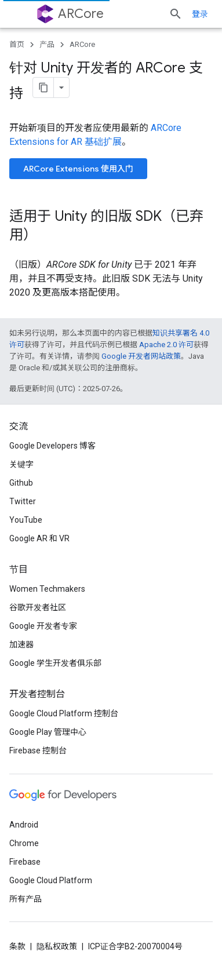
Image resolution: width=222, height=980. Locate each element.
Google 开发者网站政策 (141, 356)
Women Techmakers (47, 589)
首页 (17, 44)
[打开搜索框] (176, 14)
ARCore (81, 14)
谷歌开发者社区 (38, 607)
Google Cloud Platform (51, 880)
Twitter (23, 501)
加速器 (21, 644)
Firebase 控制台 (38, 751)
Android (24, 825)
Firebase (25, 862)
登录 (200, 14)
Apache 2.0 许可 (166, 345)
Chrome (24, 843)
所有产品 (26, 899)
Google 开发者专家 (43, 626)
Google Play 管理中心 (48, 732)
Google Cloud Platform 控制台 (64, 713)
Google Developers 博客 (52, 446)
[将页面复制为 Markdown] (43, 88)
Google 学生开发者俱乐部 (55, 663)
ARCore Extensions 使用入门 (78, 169)
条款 (17, 946)
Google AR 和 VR (39, 538)
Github (21, 483)
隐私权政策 (57, 946)
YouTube (26, 520)
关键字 (21, 464)
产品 (47, 44)
